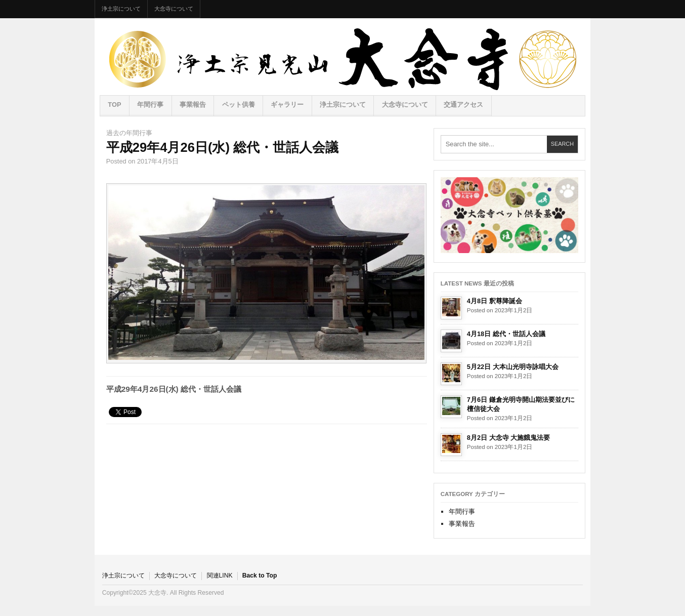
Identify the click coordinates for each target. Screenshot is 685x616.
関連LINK (220, 576)
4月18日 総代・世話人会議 (506, 334)
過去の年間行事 (129, 133)
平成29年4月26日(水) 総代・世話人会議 (222, 147)
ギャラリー (287, 105)
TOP (114, 105)
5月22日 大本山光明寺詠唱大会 (513, 367)
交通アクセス (463, 105)
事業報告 (193, 105)
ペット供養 (239, 105)
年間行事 (150, 105)
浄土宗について (121, 9)
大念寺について (174, 9)
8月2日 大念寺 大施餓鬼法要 (508, 438)
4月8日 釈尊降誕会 (495, 301)
